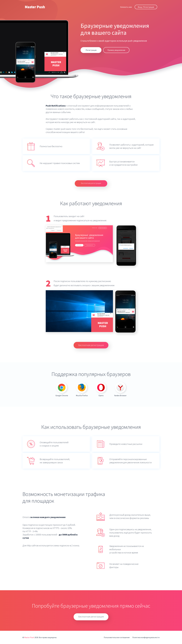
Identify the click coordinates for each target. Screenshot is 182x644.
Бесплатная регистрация (91, 183)
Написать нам (126, 7)
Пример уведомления (116, 50)
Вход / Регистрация (146, 7)
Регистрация (91, 50)
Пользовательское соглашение (117, 637)
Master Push (35, 7)
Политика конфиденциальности (146, 637)
